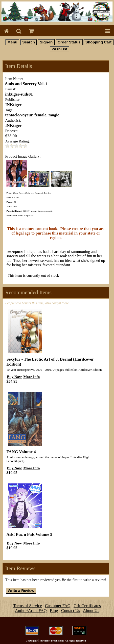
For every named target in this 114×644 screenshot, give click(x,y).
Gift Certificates (87, 606)
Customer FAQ (58, 606)
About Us (91, 611)
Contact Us (70, 611)
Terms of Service (27, 606)
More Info (31, 377)
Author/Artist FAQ (31, 611)
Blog (54, 611)
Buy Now (14, 377)
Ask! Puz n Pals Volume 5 (29, 534)
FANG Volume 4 (21, 452)
